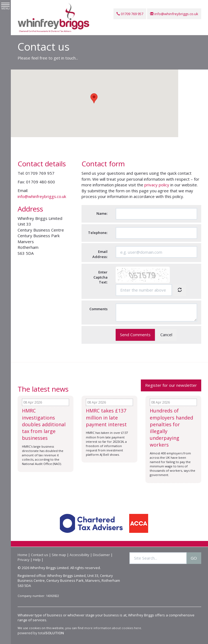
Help (37, 560)
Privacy (24, 560)
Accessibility (79, 555)
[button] (94, 99)
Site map (59, 555)
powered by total (41, 633)
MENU (5, 6)
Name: (102, 214)
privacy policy (157, 185)
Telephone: (98, 233)
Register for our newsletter (171, 385)
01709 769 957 (130, 14)
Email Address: (100, 254)
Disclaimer (101, 555)
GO (194, 558)
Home (22, 555)
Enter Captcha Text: (100, 277)
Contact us (40, 555)
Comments (98, 309)
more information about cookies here (113, 628)
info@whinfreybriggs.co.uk (174, 14)
